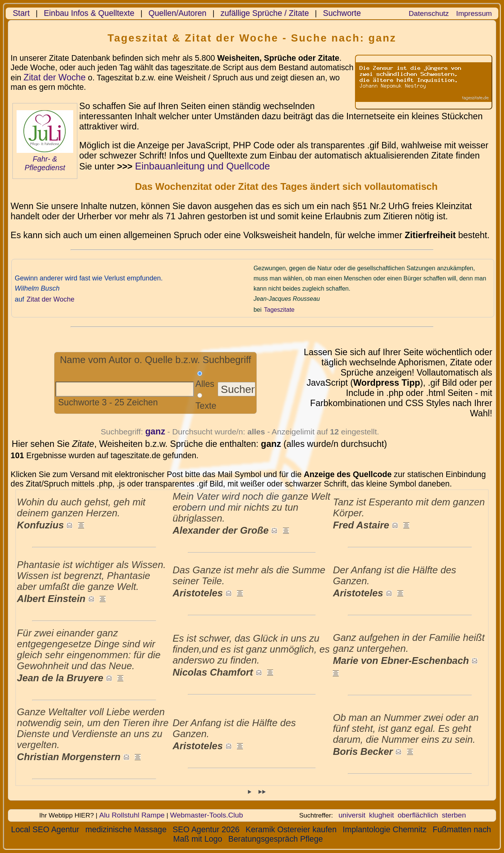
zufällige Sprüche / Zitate (265, 13)
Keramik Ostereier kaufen (291, 830)
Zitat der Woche (55, 77)
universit (352, 815)
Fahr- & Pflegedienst (45, 163)
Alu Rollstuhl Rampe (132, 815)
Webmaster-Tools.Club (207, 815)
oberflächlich (418, 815)
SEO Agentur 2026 (206, 830)
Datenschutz (429, 13)
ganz (155, 431)
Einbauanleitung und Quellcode (203, 166)
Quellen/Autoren (177, 13)
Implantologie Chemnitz (384, 830)
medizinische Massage (126, 830)
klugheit (381, 815)
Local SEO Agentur (45, 830)
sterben (454, 815)
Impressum (474, 13)
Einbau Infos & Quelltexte (89, 13)
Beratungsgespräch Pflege (276, 839)
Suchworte (342, 13)
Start (21, 13)
